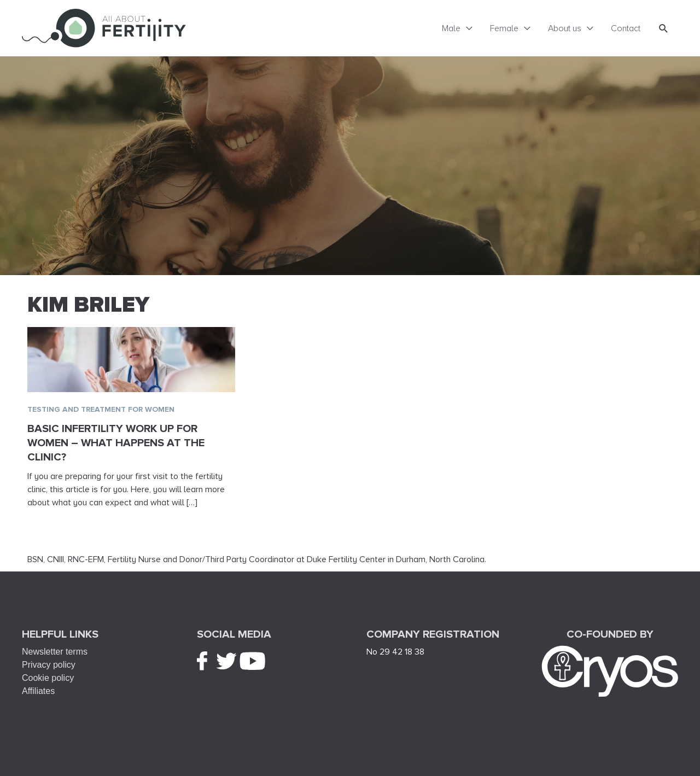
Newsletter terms (55, 652)
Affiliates (38, 691)
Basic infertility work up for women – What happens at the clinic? (116, 443)
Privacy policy (49, 665)
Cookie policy (48, 678)
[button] (664, 28)
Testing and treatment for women (101, 409)
